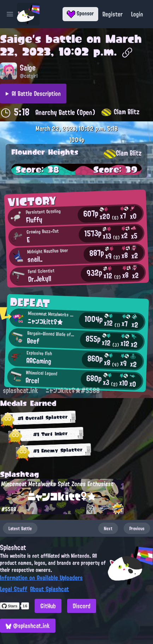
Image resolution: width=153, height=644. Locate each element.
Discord (82, 606)
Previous (137, 528)
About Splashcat (49, 589)
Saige (16, 39)
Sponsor (80, 13)
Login (137, 14)
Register (113, 14)
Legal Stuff (14, 589)
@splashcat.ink (28, 626)
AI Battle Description (36, 94)
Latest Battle (20, 528)
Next (108, 528)
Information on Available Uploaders (41, 578)
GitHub (48, 606)
